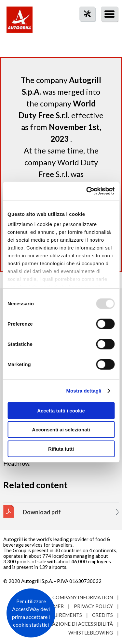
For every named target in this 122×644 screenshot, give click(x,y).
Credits (102, 615)
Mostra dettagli (84, 391)
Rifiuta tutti (61, 449)
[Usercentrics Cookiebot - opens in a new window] (87, 191)
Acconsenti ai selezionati (61, 430)
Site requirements (57, 615)
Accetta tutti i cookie (61, 410)
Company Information (83, 597)
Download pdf (42, 512)
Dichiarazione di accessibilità (72, 624)
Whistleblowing (91, 633)
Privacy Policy (93, 606)
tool (84, 26)
